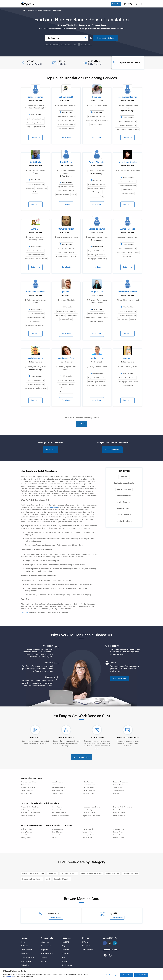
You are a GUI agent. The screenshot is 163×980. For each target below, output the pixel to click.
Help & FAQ (65, 942)
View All (81, 424)
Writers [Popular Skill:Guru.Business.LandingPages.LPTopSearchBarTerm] (76, 44)
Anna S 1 (36, 229)
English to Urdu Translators (91, 816)
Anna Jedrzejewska (128, 162)
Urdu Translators (26, 794)
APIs (63, 957)
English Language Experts (124, 483)
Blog (63, 946)
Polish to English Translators (30, 807)
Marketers (117, 794)
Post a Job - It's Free (106, 38)
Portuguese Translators (28, 782)
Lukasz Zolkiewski (97, 229)
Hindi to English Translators (61, 816)
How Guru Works (47, 946)
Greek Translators (119, 816)
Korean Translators (89, 813)
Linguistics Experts (89, 810)
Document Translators (120, 782)
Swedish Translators (58, 794)
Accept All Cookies (141, 975)
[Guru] (28, 4)
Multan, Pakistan (88, 838)
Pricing (44, 961)
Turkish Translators (27, 791)
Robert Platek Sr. (97, 162)
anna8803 (128, 358)
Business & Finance (131, 873)
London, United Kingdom (90, 835)
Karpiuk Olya (97, 292)
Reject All (126, 975)
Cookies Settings (111, 975)
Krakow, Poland (118, 832)
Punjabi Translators (89, 791)
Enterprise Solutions (27, 957)
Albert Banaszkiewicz (36, 292)
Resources (66, 938)
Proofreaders (25, 785)
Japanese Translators (28, 788)
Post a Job (116, 4)
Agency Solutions (26, 961)
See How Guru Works (81, 757)
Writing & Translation (69, 873)
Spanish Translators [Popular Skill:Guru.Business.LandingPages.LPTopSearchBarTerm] (52, 44)
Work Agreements (47, 954)
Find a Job (24, 954)
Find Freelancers (112, 450)
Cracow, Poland (118, 835)
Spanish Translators (124, 521)
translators (54, 507)
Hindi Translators (57, 791)
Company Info (47, 938)
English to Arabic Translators (123, 807)
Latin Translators (88, 794)
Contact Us (65, 950)
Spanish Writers (118, 810)
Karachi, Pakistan (57, 832)
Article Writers (118, 788)
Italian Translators (88, 782)
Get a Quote (36, 137)
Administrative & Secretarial (91, 873)
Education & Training (62, 879)
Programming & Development (33, 873)
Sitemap (65, 961)
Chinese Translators (89, 785)
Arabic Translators (58, 782)
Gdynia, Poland (26, 838)
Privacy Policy (87, 946)
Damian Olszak (97, 358)
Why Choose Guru (120, 678)
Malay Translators (119, 813)
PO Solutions (25, 965)
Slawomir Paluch (66, 229)
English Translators (124, 489)
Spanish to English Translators (31, 813)
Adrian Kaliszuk (128, 229)
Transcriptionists (119, 791)
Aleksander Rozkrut (128, 97)
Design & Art (53, 873)
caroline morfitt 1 (66, 358)
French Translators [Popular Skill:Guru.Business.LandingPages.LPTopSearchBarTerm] (86, 44)
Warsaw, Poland (57, 835)
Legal (48, 879)
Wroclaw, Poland (88, 832)
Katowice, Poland (57, 829)
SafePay (44, 957)
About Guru (45, 942)
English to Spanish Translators (31, 810)
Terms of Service (88, 950)
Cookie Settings (67, 965)
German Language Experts (91, 807)
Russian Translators (124, 502)
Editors (54, 785)
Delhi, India (55, 838)
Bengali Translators (58, 810)
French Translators (124, 515)
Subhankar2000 (66, 97)
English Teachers (57, 807)
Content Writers (118, 785)
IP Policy (85, 942)
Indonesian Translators (59, 813)
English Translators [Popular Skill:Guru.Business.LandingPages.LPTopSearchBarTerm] (66, 44)
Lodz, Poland (25, 835)
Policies (86, 938)
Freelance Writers (124, 496)
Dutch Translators (88, 788)
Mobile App (65, 954)
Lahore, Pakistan (26, 832)
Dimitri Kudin (36, 162)
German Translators (124, 508)
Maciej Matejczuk (36, 358)
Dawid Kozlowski (36, 97)
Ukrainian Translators (59, 788)
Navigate (25, 938)
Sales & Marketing (113, 873)
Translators (124, 477)
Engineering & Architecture (32, 879)
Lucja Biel (97, 97)
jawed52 (66, 292)
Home (23, 10)
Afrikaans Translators (28, 816)
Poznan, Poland (88, 829)
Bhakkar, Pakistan (27, 829)
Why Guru (44, 950)
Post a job (24, 613)
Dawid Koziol (66, 162)
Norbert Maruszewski (128, 292)
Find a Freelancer (26, 950)
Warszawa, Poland (119, 829)
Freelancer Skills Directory (36, 10)
